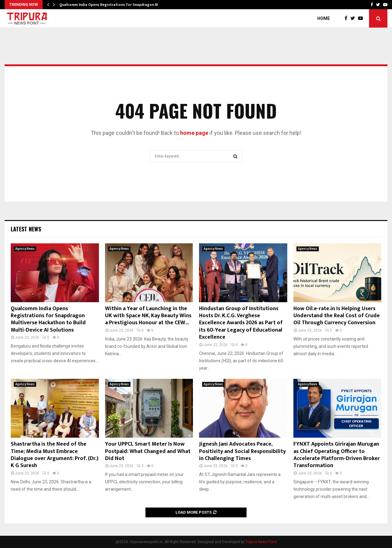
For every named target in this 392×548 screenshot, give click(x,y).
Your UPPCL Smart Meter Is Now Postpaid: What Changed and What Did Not (148, 451)
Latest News (26, 229)
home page (194, 133)
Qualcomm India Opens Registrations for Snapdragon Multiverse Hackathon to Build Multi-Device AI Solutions (48, 319)
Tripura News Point (261, 542)
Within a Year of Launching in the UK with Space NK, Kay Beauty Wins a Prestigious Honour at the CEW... (148, 316)
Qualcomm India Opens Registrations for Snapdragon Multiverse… (118, 5)
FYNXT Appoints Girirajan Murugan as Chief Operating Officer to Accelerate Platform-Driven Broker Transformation (337, 455)
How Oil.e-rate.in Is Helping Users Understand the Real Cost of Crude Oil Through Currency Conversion (337, 316)
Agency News (25, 249)
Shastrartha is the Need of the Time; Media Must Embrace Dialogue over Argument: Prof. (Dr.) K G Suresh (55, 455)
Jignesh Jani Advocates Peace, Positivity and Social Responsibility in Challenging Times (242, 451)
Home (324, 18)
